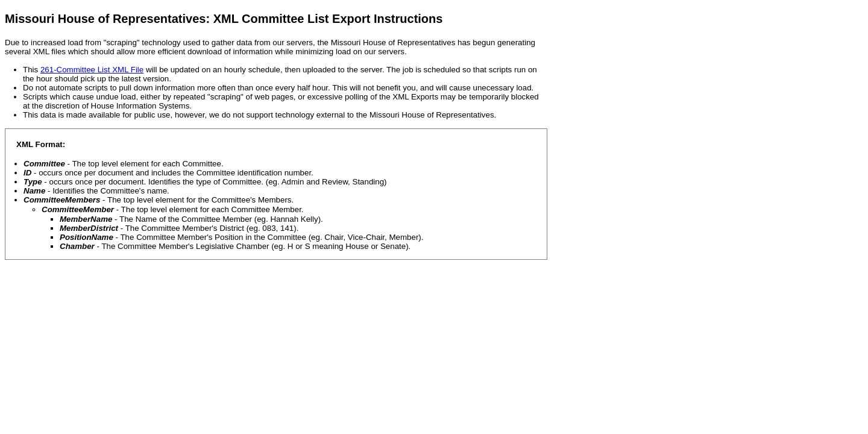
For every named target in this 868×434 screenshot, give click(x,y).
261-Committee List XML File (92, 70)
